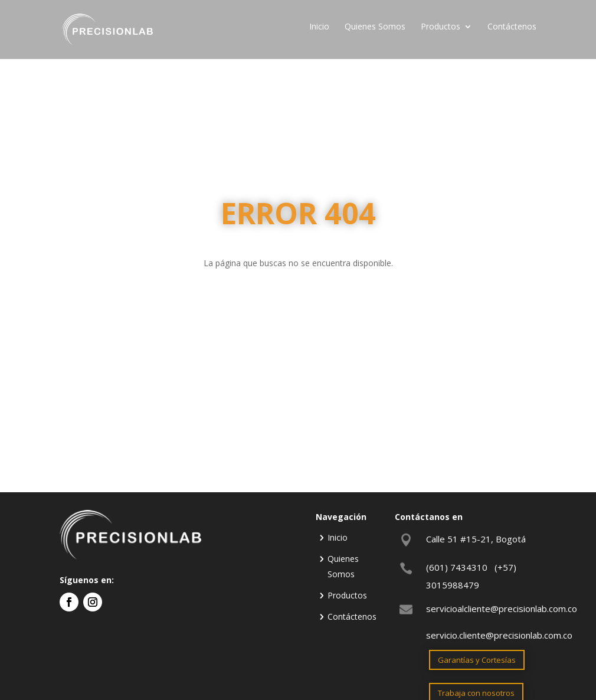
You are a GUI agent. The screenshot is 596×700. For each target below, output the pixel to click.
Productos (441, 27)
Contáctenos (512, 27)
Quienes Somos (375, 27)
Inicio (319, 27)
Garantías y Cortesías (477, 660)
